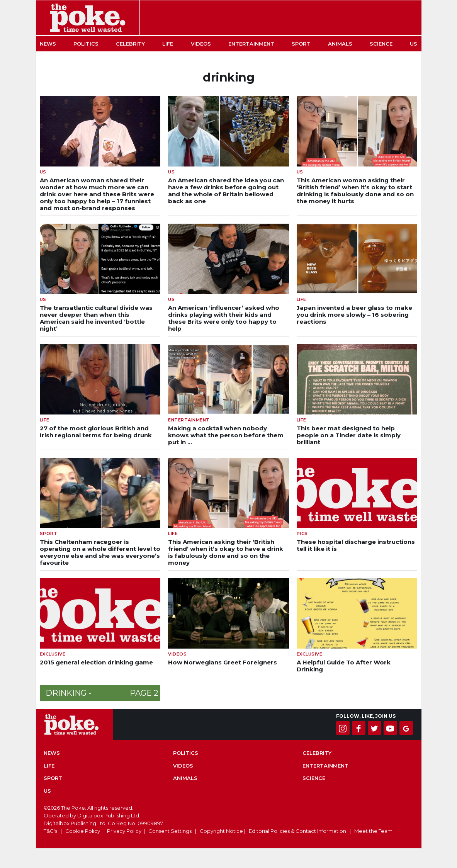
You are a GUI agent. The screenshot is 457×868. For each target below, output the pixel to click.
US (414, 44)
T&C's (50, 831)
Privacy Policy (124, 831)
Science (381, 44)
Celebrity (130, 44)
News (48, 44)
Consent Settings (170, 831)
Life (168, 44)
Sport (301, 44)
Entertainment (251, 44)
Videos (201, 44)
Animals (340, 44)
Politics (86, 44)
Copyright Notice (221, 831)
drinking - (102, 693)
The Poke (88, 18)
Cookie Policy (83, 831)
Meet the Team (373, 831)
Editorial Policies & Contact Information (297, 831)
